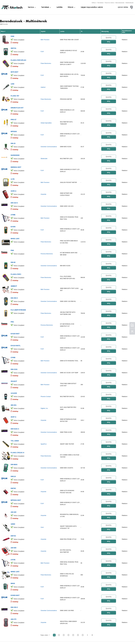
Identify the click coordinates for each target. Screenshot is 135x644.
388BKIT (14, 273)
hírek (96, 638)
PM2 (12, 239)
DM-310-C (14, 194)
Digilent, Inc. (44, 389)
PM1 (12, 306)
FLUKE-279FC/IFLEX (18, 58)
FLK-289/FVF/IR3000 (18, 295)
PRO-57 (13, 115)
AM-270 (13, 589)
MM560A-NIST (16, 160)
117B (13, 171)
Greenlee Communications (49, 141)
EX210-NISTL (16, 329)
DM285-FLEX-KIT (17, 103)
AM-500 (13, 521)
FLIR (42, 50)
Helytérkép (119, 638)
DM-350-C (14, 284)
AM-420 (13, 487)
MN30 (13, 555)
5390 (12, 36)
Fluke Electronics (46, 62)
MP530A (14, 126)
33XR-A (13, 182)
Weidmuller (44, 152)
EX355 (13, 216)
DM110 (13, 453)
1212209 (14, 374)
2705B (13, 340)
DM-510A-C (15, 408)
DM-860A (14, 442)
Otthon (94, 2)
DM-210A (14, 352)
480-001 (14, 386)
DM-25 (13, 137)
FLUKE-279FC (16, 261)
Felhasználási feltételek (11, 638)
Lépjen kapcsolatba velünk (92, 7)
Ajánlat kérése (123, 7)
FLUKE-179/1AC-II (17, 431)
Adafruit (43, 84)
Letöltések (106, 638)
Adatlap (15, 42)
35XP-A (13, 397)
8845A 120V (15, 227)
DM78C (13, 465)
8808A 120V (15, 544)
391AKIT (14, 363)
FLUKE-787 (15, 92)
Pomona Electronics (47, 242)
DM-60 (13, 250)
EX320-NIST (15, 318)
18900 (13, 498)
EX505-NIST (15, 566)
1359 (12, 81)
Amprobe (43, 186)
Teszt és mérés (109, 2)
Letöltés (59, 7)
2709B (13, 205)
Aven (42, 502)
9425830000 (15, 148)
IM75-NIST (15, 69)
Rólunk (71, 7)
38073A (13, 47)
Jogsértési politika (32, 638)
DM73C (13, 510)
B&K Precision (45, 39)
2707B (13, 532)
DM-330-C (14, 577)
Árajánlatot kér (50, 638)
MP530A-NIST (16, 476)
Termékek (100, 2)
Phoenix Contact (46, 378)
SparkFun (44, 423)
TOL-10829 (15, 419)
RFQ (109, 41)
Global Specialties (46, 118)
